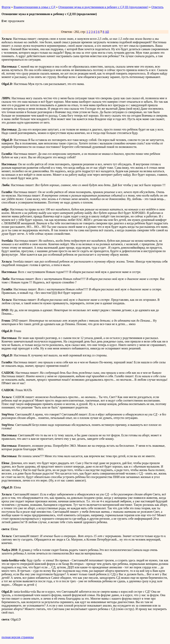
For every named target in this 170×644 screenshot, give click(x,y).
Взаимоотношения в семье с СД (34, 7)
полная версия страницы (18, 637)
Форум (6, 7)
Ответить (157, 7)
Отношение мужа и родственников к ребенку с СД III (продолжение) (103, 7)
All (107, 32)
